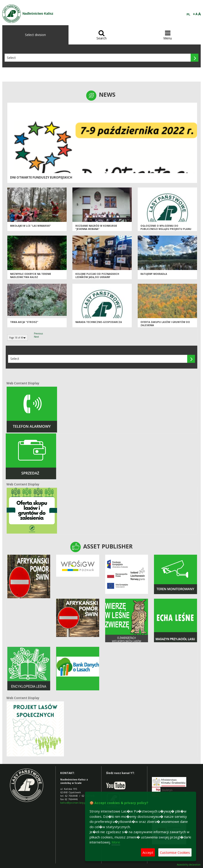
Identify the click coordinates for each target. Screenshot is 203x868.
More (116, 842)
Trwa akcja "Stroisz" (24, 322)
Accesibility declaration (189, 865)
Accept (148, 852)
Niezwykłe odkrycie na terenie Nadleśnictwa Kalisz (31, 276)
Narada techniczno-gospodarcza (99, 322)
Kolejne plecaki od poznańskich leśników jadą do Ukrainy (97, 276)
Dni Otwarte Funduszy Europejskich (41, 177)
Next (36, 337)
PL (189, 14)
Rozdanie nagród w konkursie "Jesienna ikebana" (96, 227)
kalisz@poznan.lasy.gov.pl (76, 803)
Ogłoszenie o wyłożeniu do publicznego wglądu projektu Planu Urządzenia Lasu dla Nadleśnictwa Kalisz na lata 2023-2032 (166, 231)
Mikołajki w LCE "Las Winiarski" (30, 226)
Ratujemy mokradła (154, 274)
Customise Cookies (175, 852)
